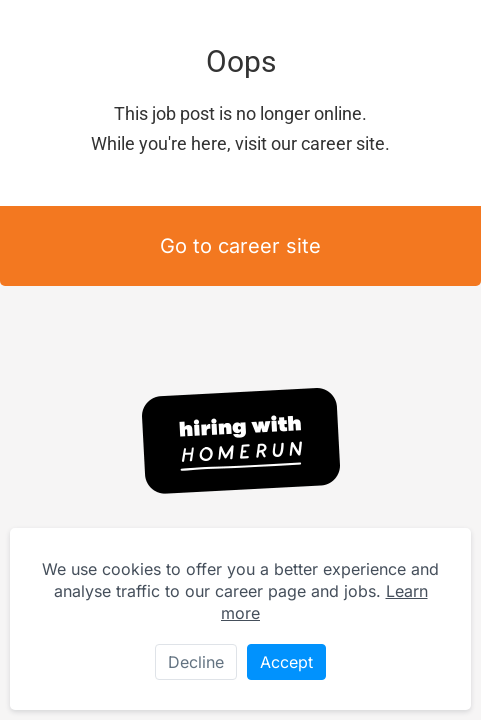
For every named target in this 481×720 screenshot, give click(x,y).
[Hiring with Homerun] (241, 441)
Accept (286, 662)
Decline (196, 662)
